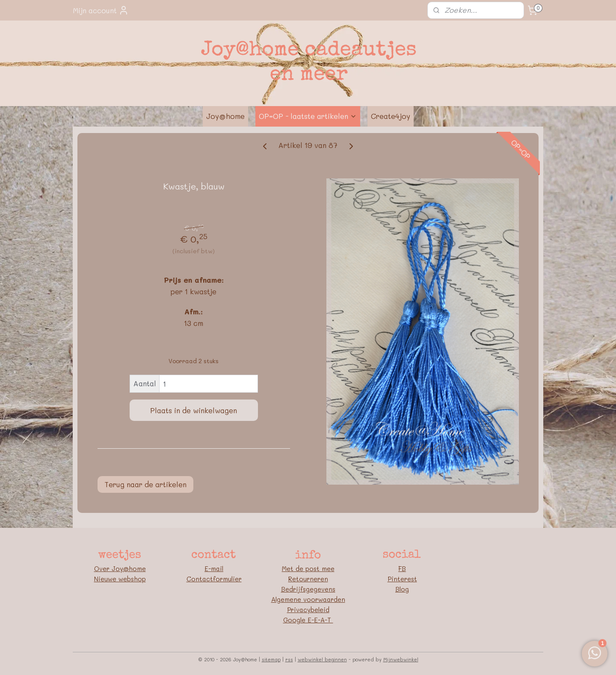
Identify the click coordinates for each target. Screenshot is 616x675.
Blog (402, 589)
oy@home (131, 568)
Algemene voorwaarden (308, 599)
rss (289, 659)
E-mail (214, 568)
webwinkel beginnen (322, 659)
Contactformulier (214, 579)
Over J (105, 568)
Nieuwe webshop (120, 579)
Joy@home (225, 116)
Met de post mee (308, 568)
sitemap (271, 659)
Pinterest (402, 579)
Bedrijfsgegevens (308, 589)
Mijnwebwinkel (401, 659)
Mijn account (101, 10)
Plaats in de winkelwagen (194, 410)
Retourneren (308, 579)
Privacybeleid (308, 610)
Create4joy (391, 116)
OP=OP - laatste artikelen (308, 116)
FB (402, 568)
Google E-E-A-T (308, 620)
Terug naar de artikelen (145, 484)
